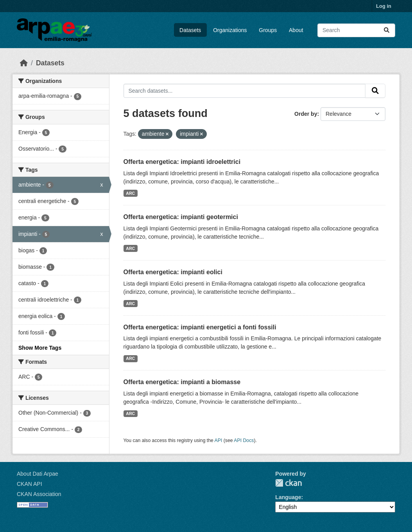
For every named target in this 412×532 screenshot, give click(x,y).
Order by (306, 114)
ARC (130, 193)
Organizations (230, 30)
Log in (384, 6)
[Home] (24, 63)
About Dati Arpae (38, 474)
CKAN (288, 483)
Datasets (190, 30)
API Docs (244, 440)
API (219, 440)
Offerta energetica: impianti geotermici (181, 217)
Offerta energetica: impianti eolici (173, 272)
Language (288, 497)
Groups (268, 30)
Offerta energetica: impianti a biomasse (182, 382)
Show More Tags (40, 348)
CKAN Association (39, 494)
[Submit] (387, 30)
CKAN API (30, 484)
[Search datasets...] (356, 30)
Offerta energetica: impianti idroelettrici (182, 162)
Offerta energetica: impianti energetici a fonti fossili (200, 327)
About (296, 30)
